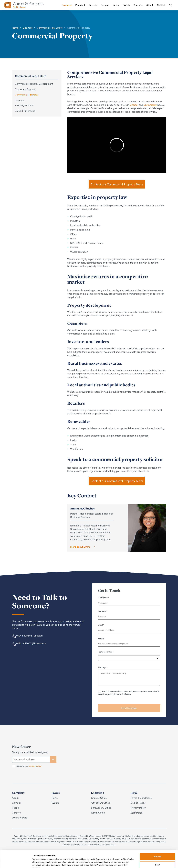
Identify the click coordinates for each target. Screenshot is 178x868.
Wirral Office (98, 813)
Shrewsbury (150, 105)
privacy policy (35, 766)
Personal (80, 5)
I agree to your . (29, 766)
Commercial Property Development (34, 84)
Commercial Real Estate (31, 76)
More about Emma (80, 547)
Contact (161, 5)
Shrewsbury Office (101, 808)
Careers (138, 5)
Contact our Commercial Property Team (117, 184)
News (116, 5)
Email (101, 625)
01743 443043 (24, 643)
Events (126, 5)
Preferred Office (106, 652)
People (105, 5)
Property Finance (24, 105)
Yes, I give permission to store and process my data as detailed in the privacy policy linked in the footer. (129, 693)
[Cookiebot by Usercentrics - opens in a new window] (16, 863)
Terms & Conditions (141, 798)
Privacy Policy (138, 808)
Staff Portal (137, 813)
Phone (101, 638)
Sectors (93, 5)
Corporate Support (25, 89)
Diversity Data (20, 818)
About (150, 5)
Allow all (157, 842)
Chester (134, 105)
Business (67, 5)
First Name (103, 598)
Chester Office (99, 798)
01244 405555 (24, 636)
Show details (130, 863)
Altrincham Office (100, 803)
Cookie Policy (138, 803)
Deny (157, 850)
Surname (103, 611)
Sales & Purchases (25, 111)
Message (103, 668)
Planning (20, 100)
